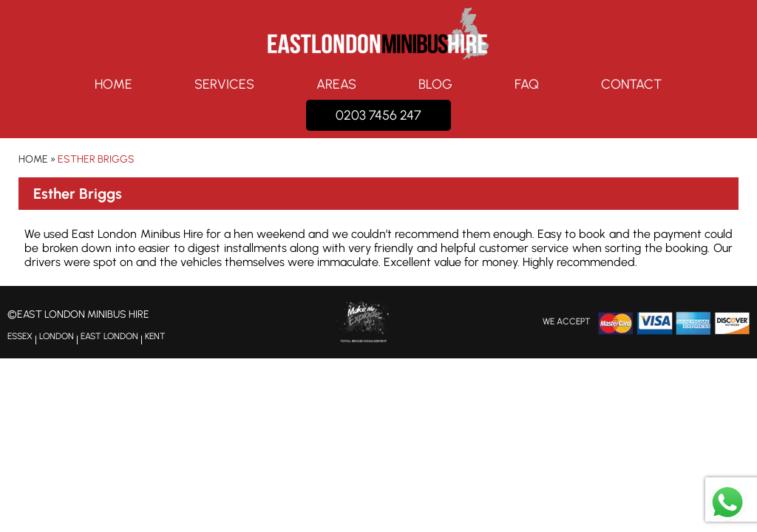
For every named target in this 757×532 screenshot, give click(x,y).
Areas (336, 84)
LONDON (57, 336)
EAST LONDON (109, 336)
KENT (155, 336)
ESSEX (20, 336)
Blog (435, 84)
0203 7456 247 (378, 115)
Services (224, 84)
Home (113, 84)
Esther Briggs (96, 159)
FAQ (527, 84)
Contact (631, 84)
